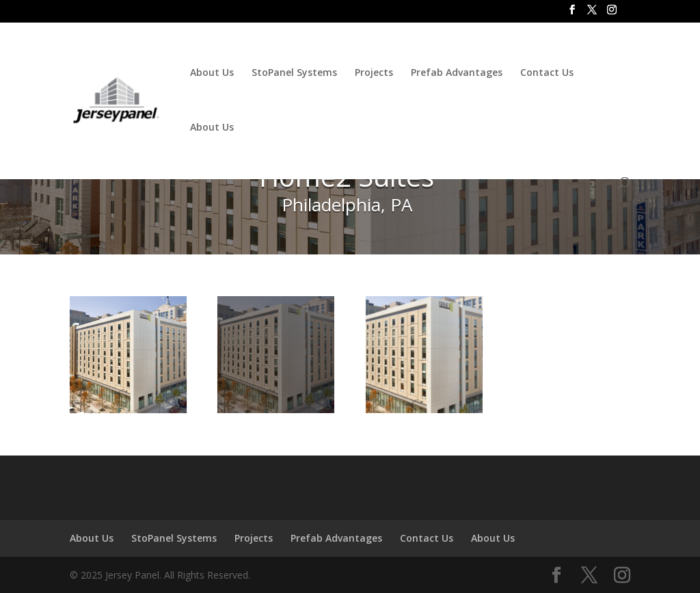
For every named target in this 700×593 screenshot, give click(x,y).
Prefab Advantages (457, 73)
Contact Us (547, 73)
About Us (212, 73)
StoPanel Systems (294, 73)
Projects (374, 73)
